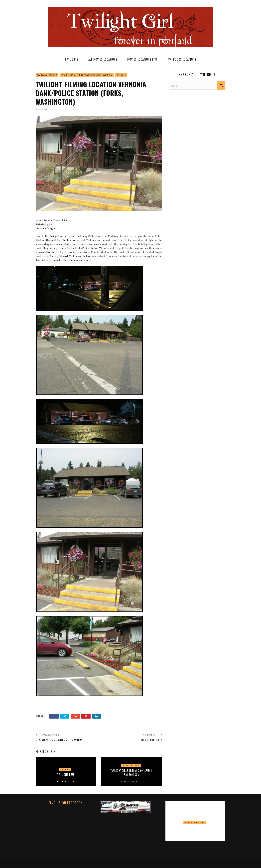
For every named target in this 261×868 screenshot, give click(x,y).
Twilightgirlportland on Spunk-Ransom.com (132, 773)
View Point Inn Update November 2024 (196, 829)
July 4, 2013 (66, 781)
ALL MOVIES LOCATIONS (103, 59)
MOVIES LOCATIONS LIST (142, 59)
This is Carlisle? (151, 740)
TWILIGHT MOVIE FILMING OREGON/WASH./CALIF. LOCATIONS (87, 75)
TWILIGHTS (72, 59)
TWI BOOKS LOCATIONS (182, 59)
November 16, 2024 (196, 836)
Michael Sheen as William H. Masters (59, 740)
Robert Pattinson (131, 765)
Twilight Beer (66, 775)
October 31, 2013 (132, 781)
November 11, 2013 (47, 110)
